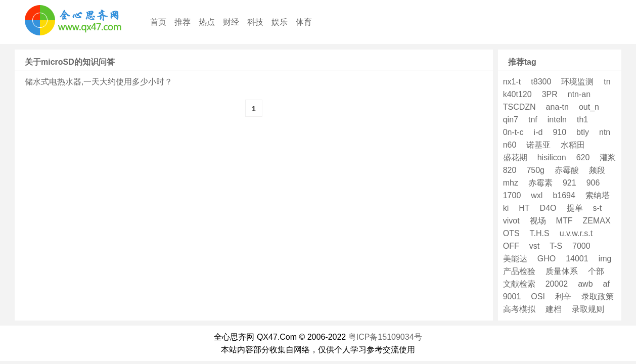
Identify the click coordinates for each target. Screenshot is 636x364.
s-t (598, 208)
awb (585, 284)
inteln (557, 120)
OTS (511, 233)
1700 (512, 195)
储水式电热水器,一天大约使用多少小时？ (99, 82)
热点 (207, 22)
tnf (533, 120)
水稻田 (573, 145)
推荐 (183, 22)
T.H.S (540, 233)
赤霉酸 (567, 170)
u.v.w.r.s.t (576, 233)
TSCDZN (519, 107)
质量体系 (562, 271)
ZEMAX (596, 221)
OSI (538, 297)
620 (583, 157)
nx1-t (512, 82)
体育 (304, 22)
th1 (582, 120)
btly (583, 132)
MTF (564, 221)
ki (506, 208)
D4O (548, 208)
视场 (538, 221)
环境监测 (577, 82)
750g (535, 170)
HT (524, 208)
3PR (550, 94)
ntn (605, 132)
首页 (158, 22)
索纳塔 (598, 195)
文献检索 (519, 284)
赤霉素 (540, 183)
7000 (581, 246)
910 (559, 132)
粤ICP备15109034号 (385, 337)
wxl (537, 195)
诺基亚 (538, 145)
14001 (577, 259)
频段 (597, 170)
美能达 (515, 259)
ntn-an (579, 94)
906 (593, 183)
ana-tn (557, 107)
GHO (547, 259)
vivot (511, 221)
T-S (556, 246)
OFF (511, 246)
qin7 (511, 120)
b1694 (564, 195)
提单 (575, 208)
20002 (557, 284)
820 (510, 170)
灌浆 (608, 157)
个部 (596, 271)
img (605, 259)
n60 (510, 145)
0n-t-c (513, 132)
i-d (538, 132)
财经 (231, 22)
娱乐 (280, 22)
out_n (589, 107)
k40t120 (517, 94)
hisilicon (552, 157)
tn (607, 82)
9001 (512, 297)
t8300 (541, 82)
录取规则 (588, 309)
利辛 (563, 297)
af (606, 284)
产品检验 (519, 271)
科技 (255, 22)
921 (570, 183)
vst (534, 246)
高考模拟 (519, 309)
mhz (511, 183)
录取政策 (598, 297)
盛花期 (515, 157)
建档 (554, 309)
